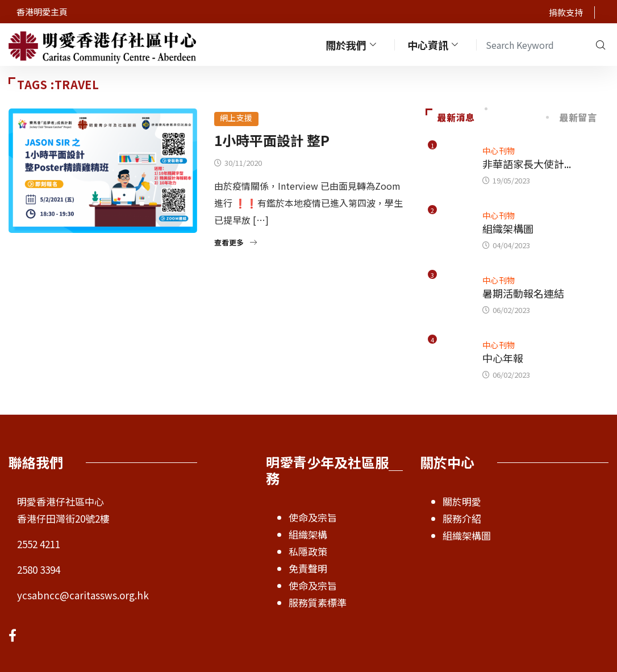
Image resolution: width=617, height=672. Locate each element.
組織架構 (308, 534)
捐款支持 (566, 12)
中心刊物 (499, 151)
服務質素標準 (318, 602)
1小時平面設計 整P (272, 140)
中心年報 (503, 358)
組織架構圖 (508, 228)
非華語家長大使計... (527, 164)
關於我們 (352, 45)
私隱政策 (308, 551)
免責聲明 (308, 568)
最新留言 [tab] (572, 117)
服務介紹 (462, 518)
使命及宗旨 (313, 517)
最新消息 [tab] (450, 117)
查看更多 (235, 242)
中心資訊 (434, 45)
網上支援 (236, 118)
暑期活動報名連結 (523, 293)
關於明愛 (462, 501)
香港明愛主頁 (42, 12)
